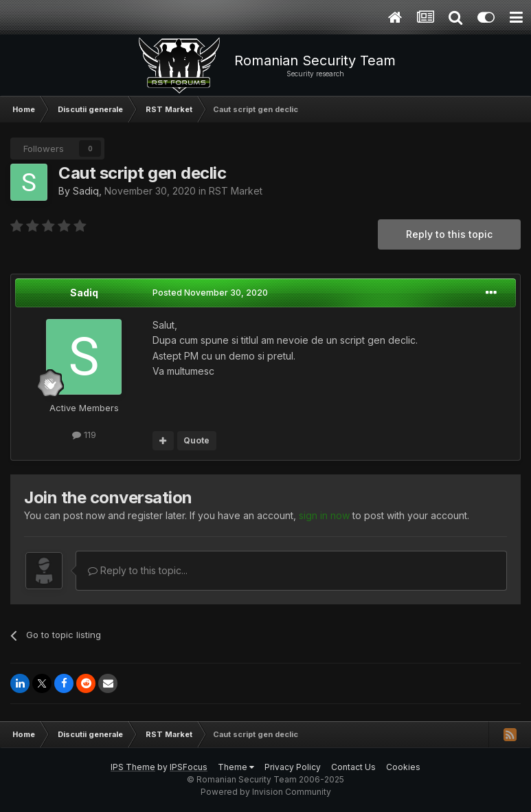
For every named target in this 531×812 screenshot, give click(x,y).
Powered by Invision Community (266, 792)
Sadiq (86, 191)
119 (84, 435)
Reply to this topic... (138, 570)
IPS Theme (133, 767)
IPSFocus (189, 767)
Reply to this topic (449, 234)
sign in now (324, 515)
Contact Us (353, 767)
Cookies (403, 767)
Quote (196, 440)
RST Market (236, 191)
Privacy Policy (293, 767)
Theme (236, 767)
